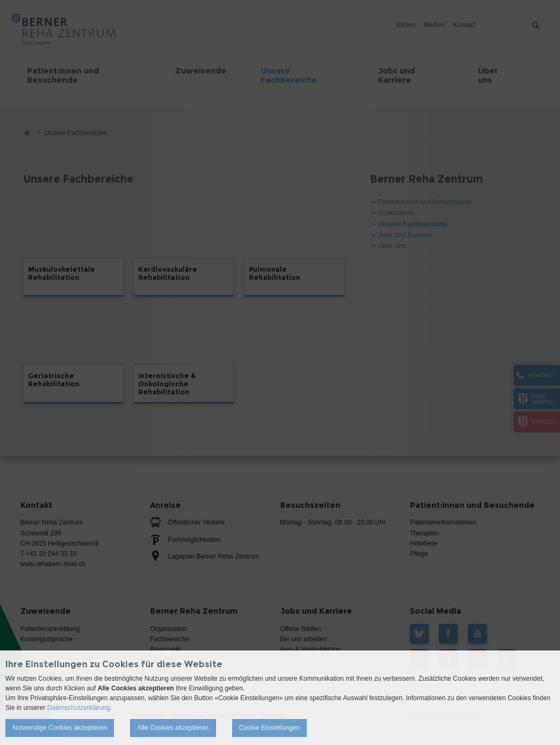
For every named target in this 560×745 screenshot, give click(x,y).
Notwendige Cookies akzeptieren (60, 728)
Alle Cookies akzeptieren (173, 728)
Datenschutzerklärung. (79, 708)
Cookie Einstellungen (270, 728)
